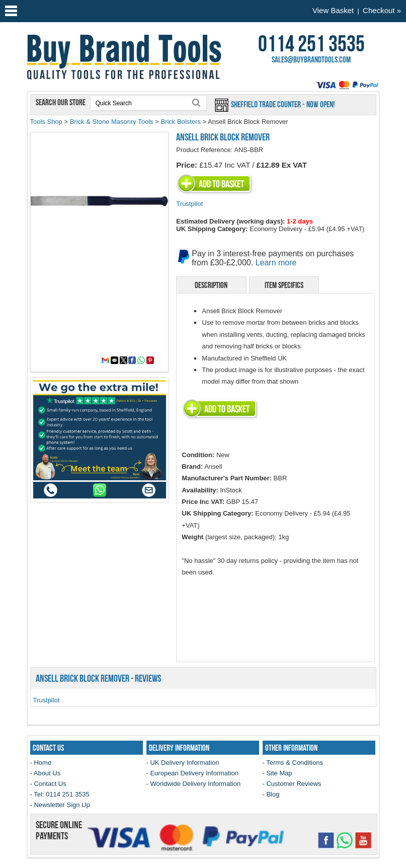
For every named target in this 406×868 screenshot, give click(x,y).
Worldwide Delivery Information (195, 784)
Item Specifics (284, 285)
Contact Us (50, 784)
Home (43, 763)
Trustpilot (189, 204)
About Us (47, 773)
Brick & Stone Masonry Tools (112, 122)
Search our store (61, 102)
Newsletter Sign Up (62, 805)
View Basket (333, 10)
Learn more (276, 263)
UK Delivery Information (184, 763)
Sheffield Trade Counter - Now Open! (282, 104)
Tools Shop (46, 122)
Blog (273, 794)
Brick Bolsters (180, 122)
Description (211, 285)
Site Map (279, 773)
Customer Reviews (294, 784)
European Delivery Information (194, 773)
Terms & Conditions (295, 763)
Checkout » (382, 10)
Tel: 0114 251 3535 (62, 794)
